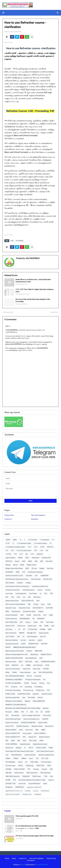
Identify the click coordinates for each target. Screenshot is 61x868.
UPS (14, 780)
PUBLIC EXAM (10, 694)
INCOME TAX (32, 633)
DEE (29, 597)
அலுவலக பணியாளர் (34, 787)
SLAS (21, 730)
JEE (18, 637)
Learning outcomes (12, 644)
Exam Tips (37, 615)
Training (36, 769)
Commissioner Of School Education (17, 586)
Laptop (40, 640)
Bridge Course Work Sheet (14, 568)
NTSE (47, 665)
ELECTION (49, 608)
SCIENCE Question (23, 726)
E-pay (43, 604)
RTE (23, 712)
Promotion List (28, 690)
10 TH (8, 543)
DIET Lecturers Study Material (15, 604)
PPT (7, 687)
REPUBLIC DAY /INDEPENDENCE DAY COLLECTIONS (23, 708)
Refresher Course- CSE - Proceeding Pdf (30, 111)
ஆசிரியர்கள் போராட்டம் (14, 791)
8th (27, 554)
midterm (29, 651)
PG (44, 680)
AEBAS (20, 558)
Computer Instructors (13, 590)
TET (37, 758)
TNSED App (30, 766)
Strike (41, 741)
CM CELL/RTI (48, 579)
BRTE (27, 568)
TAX (7, 755)
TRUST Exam (37, 776)
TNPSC (20, 766)
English (41, 611)
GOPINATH (41, 619)
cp (41, 594)
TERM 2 (16, 758)
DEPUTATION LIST (28, 601)
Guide (36, 622)
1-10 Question (44, 540)
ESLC (22, 615)
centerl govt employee (35, 572)
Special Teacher (44, 737)
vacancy (51, 780)
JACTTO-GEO (10, 637)
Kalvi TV (43, 637)
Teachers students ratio (46, 755)
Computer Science (29, 590)
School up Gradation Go (31, 719)
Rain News (32, 698)
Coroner (48, 590)
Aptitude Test (46, 558)
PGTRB (26, 683)
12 (51, 543)
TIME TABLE (34, 762)
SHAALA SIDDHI (11, 730)
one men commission (13, 669)
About (14, 858)
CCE (24, 572)
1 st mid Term (32, 540)
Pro (21, 687)
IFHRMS (42, 629)
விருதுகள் (38, 794)
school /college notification (31, 715)
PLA (48, 683)
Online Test (37, 669)
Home (7, 858)
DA (24, 597)
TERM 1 (8, 758)
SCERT (48, 712)
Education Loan (11, 608)
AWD (24, 561)
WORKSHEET (20, 787)
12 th (29, 547)
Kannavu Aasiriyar (12, 640)
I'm (19, 629)
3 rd (7, 551)
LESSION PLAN (33, 644)
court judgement (21, 594)
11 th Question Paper (24, 543)
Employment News (29, 611)
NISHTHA (15, 665)
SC (42, 712)
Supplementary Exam (40, 744)
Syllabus (19, 748)
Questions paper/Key (12, 698)
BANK (30, 561)
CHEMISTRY (44, 576)
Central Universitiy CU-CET (14, 576)
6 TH (41, 551)
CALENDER (9, 572)
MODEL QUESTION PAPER (14, 658)
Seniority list (49, 726)
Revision (46, 708)
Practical (14, 687)
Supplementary (25, 744)
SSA (7, 741)
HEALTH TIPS (10, 626)
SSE (19, 741)
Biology (8, 565)
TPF (29, 769)
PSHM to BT (40, 690)
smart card (29, 730)
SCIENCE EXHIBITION (28, 723)
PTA (48, 690)
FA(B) (51, 615)
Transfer (44, 769)
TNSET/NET (40, 766)
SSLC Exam (33, 741)
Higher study (32, 626)
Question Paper (47, 694)
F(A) (45, 615)
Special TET (32, 737)
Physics (34, 683)
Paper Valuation (25, 672)
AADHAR (40, 554)
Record (40, 698)
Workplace (9, 787)
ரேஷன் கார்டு (27, 794)
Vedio (45, 784)
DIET (38, 601)
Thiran (20, 762)
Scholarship (15, 715)
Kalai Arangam (32, 637)
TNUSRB (8, 769)
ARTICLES (9, 561)
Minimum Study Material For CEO (17, 654)
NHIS (7, 665)
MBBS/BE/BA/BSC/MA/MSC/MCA (24, 647)
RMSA (16, 712)
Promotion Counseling (13, 690)
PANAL (15, 672)
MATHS (8, 647)
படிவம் (36, 791)
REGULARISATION (39, 701)
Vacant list (22, 784)
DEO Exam (37, 597)
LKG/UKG (44, 644)
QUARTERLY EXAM (24, 694)
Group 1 (28, 622)
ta (25, 748)
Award (17, 561)
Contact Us (8, 519)
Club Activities (36, 579)
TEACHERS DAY (16, 755)
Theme (22, 865)
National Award (11, 662)
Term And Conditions (38, 515)
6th (47, 551)
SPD (24, 737)
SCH (7, 715)
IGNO (50, 629)
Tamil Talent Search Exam (45, 751)
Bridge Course (32, 565)
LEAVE (23, 644)
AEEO (27, 558)
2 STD (42, 547)
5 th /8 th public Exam (24, 551)
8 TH (21, 554)
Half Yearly (50, 622)
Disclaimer (35, 519)
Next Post (54, 312)
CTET (19, 597)
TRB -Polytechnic (32, 773)
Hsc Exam (9, 629)
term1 (31, 758)
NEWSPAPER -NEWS (48, 662)
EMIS (7, 611)
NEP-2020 (29, 662)
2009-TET (50, 547)
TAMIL (51, 748)
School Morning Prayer (13, 719)
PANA (8, 672)
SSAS (13, 741)
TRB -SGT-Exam (45, 773)
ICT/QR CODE (33, 629)
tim (26, 762)
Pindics (42, 683)
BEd (36, 561)
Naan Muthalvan (31, 658)
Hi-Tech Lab (21, 626)
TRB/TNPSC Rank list (13, 776)
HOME (46, 626)
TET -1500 (45, 758)
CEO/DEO (29, 576)
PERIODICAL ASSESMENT (14, 680)
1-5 (53, 540)
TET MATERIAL (10, 762)
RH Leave (9, 712)
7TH (15, 554)
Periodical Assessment (33, 680)
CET (36, 576)
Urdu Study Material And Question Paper (32, 780)
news (37, 662)
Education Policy (24, 608)
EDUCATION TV (38, 608)
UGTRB (8, 780)
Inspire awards (44, 633)
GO (33, 619)
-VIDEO (8, 540)
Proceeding (19, 241)
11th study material (40, 543)
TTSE (46, 776)
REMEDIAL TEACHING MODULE (16, 705)
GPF (21, 622)
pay (35, 672)
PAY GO (29, 676)
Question (36, 694)
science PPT (10, 726)
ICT (24, 629)
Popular (8, 811)
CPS (51, 594)
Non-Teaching (38, 665)
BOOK (22, 565)
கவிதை (28, 791)
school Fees (47, 715)
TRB (51, 769)
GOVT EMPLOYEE (11, 622)
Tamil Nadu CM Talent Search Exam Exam (20, 751)
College (28, 583)
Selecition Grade (37, 726)
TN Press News (46, 762)
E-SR (49, 604)
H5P (42, 622)
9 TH (32, 554)
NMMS (28, 665)
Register (27, 701)
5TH (36, 551)
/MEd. (15, 540)
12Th (36, 547)
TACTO (31, 748)
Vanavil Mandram (34, 784)
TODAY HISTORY (19, 769)
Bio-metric (49, 561)
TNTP (49, 766)
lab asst (23, 640)
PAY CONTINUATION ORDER (15, 676)
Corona (40, 590)
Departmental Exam (12, 601)
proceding (28, 687)
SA (37, 712)
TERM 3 (24, 758)
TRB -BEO (9, 773)
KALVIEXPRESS (32, 258)
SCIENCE (45, 719)
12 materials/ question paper (15, 547)
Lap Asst (32, 640)
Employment (16, 611)
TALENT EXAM (41, 748)
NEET (21, 662)
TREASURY (26, 776)
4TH (12, 551)
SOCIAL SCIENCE (40, 733)
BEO (42, 561)
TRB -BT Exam (19, 773)
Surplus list (9, 748)
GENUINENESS (25, 619)
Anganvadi (35, 558)
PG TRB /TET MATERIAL (13, 683)
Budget (42, 568)
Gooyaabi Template (42, 865)
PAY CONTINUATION (46, 672)
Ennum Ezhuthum (12, 615)
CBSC (18, 572)
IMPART (22, 633)
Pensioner (38, 676)
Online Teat (26, 669)
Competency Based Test (40, 586)
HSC (53, 626)
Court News (33, 594)
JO (23, 637)
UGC (52, 776)
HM (40, 626)
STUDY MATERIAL (11, 744)
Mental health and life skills (15, 651)
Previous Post (8, 312)
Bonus (15, 565)
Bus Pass (50, 568)
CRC (7, 597)
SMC (37, 730)
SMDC (43, 730)
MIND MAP (39, 651)
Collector (20, 583)
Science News (43, 723)
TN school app (10, 766)
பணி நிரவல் (45, 791)
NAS (41, 658)
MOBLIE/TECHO (46, 654)
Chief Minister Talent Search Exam (17, 579)
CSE (8, 32)
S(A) (32, 712)
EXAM (29, 615)
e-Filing (36, 604)
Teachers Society (30, 755)
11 (13, 543)
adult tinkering (10, 558)
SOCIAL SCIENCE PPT (13, 733)
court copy (9, 594)
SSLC (25, 741)
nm (22, 665)
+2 (21, 540)
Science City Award (12, 723)
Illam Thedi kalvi (11, 633)
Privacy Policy (9, 515)
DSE (29, 604)
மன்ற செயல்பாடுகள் (13, 794)
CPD (46, 594)
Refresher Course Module (14, 701)
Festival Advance (11, 619)
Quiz (24, 698)
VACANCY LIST (11, 784)
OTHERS (46, 669)
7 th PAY (8, 554)
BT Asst (34, 568)
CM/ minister (10, 583)
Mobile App (34, 654)
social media (27, 733)
